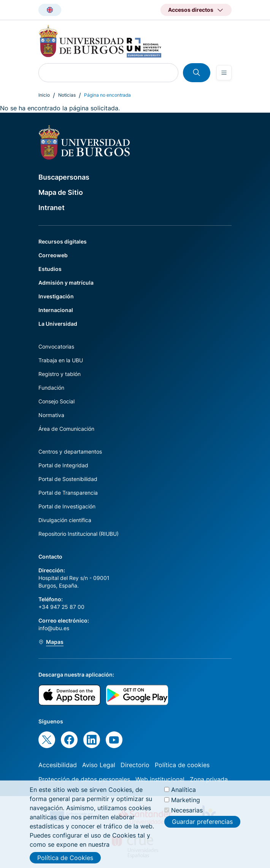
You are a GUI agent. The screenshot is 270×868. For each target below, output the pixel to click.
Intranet (52, 208)
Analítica (183, 790)
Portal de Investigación (67, 506)
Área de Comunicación (66, 429)
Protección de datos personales (84, 779)
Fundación (51, 388)
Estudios (50, 269)
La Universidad (58, 324)
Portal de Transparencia (68, 493)
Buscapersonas (64, 177)
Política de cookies (182, 765)
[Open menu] (224, 73)
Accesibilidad (58, 765)
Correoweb (53, 255)
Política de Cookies (65, 858)
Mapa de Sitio (61, 192)
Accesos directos (191, 10)
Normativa (51, 415)
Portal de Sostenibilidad (68, 479)
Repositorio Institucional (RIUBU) (79, 534)
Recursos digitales (63, 241)
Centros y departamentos (70, 452)
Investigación (56, 296)
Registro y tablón (60, 374)
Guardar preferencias (202, 822)
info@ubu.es (54, 628)
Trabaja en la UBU (61, 360)
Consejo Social (56, 401)
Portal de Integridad (63, 465)
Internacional (56, 310)
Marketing (186, 800)
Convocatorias (56, 346)
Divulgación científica (65, 520)
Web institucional (160, 779)
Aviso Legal (99, 765)
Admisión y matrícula (66, 283)
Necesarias (187, 810)
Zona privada (209, 779)
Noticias (67, 95)
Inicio (44, 95)
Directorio (135, 765)
